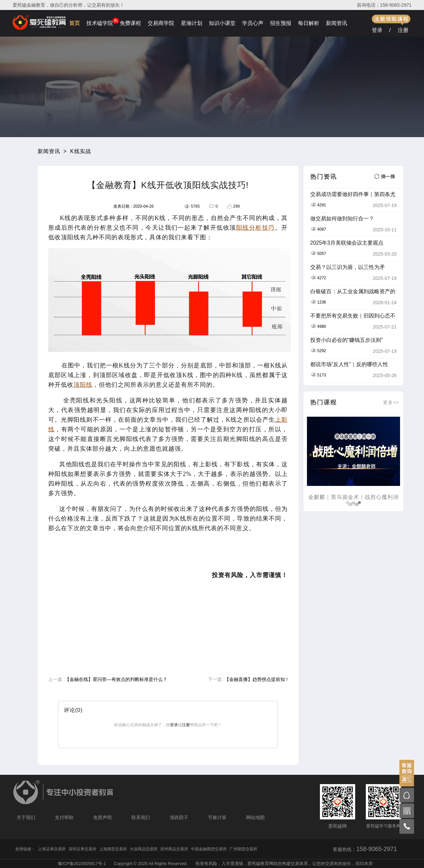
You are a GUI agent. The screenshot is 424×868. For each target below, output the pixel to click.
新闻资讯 (337, 23)
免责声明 (102, 817)
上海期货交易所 (113, 849)
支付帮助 (64, 817)
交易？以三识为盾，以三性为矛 (348, 267)
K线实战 (81, 151)
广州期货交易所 (243, 849)
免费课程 (130, 23)
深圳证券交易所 (82, 849)
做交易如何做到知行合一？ (342, 218)
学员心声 (253, 23)
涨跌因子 (179, 817)
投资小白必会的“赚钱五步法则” (347, 340)
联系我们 (141, 817)
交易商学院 (161, 23)
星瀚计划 (192, 23)
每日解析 (309, 23)
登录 (377, 30)
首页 (74, 23)
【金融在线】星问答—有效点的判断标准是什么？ (116, 679)
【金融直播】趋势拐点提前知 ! (256, 679)
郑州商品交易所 (174, 849)
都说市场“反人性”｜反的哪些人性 (349, 364)
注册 (403, 30)
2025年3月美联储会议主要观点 (347, 243)
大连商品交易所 (144, 849)
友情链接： (25, 849)
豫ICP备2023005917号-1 (82, 864)
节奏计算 (217, 817)
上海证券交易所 (52, 849)
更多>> (391, 402)
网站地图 (255, 817)
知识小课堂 (222, 23)
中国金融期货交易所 (209, 849)
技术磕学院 (100, 23)
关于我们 (26, 817)
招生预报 (281, 23)
